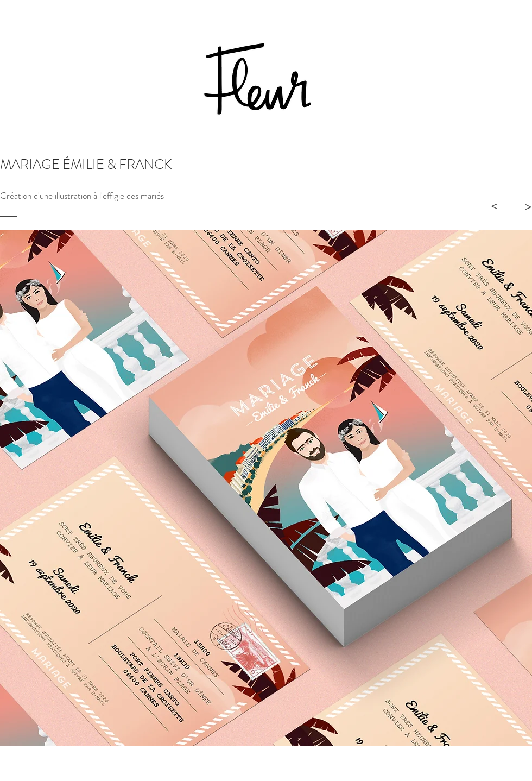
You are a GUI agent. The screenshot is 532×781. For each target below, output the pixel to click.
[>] (494, 206)
